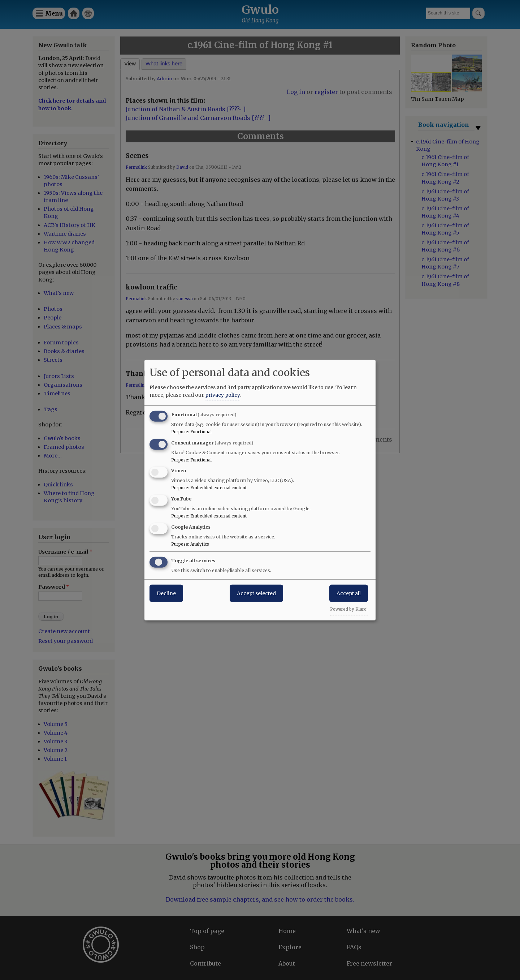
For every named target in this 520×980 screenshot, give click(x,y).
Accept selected (256, 593)
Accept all (349, 593)
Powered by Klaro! (349, 609)
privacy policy (223, 395)
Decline (166, 593)
